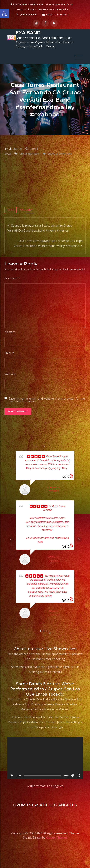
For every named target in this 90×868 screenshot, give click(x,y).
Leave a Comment (60, 153)
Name (10, 332)
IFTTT (11, 210)
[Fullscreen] (78, 775)
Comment (12, 278)
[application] (45, 758)
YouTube (26, 210)
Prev (11, 539)
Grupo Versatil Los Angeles (45, 786)
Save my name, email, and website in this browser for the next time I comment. (47, 400)
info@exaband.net (55, 14)
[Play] (12, 775)
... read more (50, 542)
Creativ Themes (57, 837)
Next (79, 539)
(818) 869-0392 (27, 14)
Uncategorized (29, 153)
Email (9, 353)
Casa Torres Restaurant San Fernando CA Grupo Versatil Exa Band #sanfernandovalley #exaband (48, 243)
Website (10, 374)
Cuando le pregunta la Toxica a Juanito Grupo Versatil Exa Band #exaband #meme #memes (40, 228)
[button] (5, 14)
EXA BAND (28, 33)
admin (18, 148)
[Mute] (72, 775)
